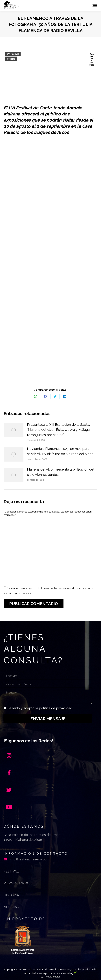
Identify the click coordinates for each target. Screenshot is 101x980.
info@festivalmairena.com (29, 859)
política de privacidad (56, 708)
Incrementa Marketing (63, 973)
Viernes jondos (18, 883)
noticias (11, 59)
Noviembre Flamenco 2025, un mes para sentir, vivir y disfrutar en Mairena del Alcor (60, 451)
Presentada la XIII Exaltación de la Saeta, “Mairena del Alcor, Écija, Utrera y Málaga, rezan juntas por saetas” (59, 430)
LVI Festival (13, 54)
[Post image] (14, 430)
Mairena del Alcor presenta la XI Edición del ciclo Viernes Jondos (61, 472)
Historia (11, 895)
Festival (11, 871)
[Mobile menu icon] (95, 5)
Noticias (11, 907)
